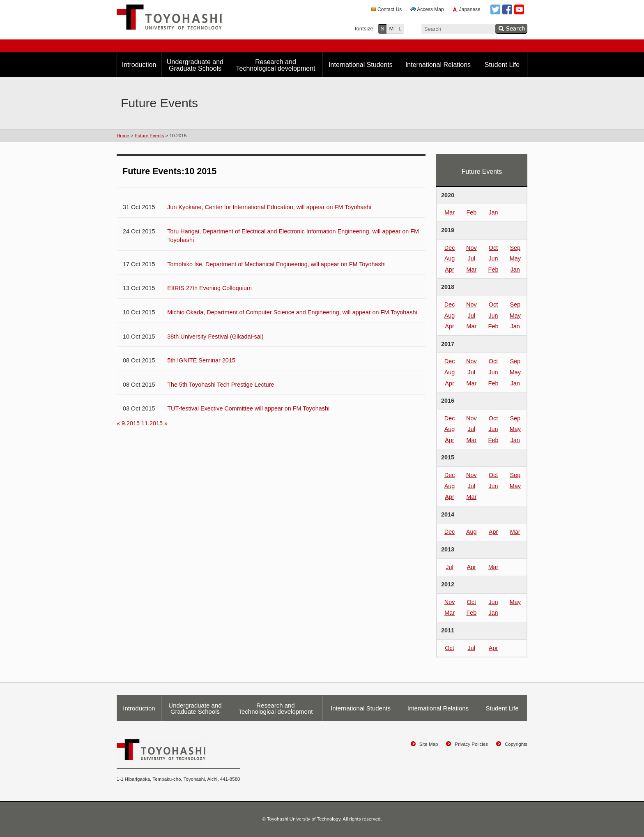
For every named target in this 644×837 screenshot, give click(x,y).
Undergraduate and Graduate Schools (195, 65)
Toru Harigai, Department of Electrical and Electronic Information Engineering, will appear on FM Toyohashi (293, 236)
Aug (450, 258)
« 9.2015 (128, 423)
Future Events (149, 136)
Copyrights (516, 744)
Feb (471, 212)
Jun (493, 258)
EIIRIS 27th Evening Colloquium (209, 288)
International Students (361, 65)
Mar (450, 212)
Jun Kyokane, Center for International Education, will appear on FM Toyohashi (269, 207)
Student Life (502, 65)
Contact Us (390, 9)
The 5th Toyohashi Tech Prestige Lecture (221, 385)
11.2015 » (154, 423)
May (515, 258)
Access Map (430, 9)
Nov (471, 248)
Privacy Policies (471, 744)
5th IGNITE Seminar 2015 (201, 360)
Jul (471, 258)
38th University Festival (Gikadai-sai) (215, 337)
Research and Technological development (275, 65)
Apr (449, 270)
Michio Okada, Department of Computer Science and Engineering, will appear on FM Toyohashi (292, 312)
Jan (493, 212)
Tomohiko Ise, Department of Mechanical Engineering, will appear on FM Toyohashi (276, 264)
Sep (515, 248)
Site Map (429, 744)
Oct (493, 248)
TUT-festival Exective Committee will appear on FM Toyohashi (248, 408)
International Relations (438, 65)
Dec (450, 248)
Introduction (139, 65)
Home (123, 136)
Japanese (470, 9)
